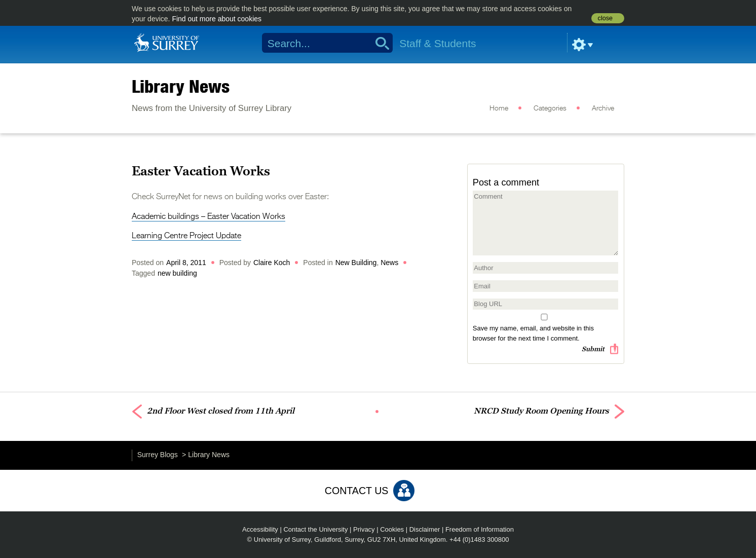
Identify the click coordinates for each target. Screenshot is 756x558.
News (389, 263)
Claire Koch (272, 263)
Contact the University (315, 529)
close (605, 18)
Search (379, 43)
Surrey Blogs (158, 455)
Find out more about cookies (217, 19)
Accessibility (260, 529)
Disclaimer (425, 529)
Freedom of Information (480, 529)
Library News (181, 86)
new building (177, 273)
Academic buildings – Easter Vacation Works (209, 217)
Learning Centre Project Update (186, 236)
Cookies (392, 529)
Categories (550, 108)
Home (499, 108)
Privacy (364, 529)
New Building (356, 263)
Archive (603, 108)
